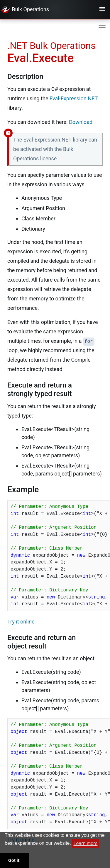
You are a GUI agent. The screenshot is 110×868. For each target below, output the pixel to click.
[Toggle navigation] (102, 10)
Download (81, 122)
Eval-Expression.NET (74, 98)
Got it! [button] (14, 860)
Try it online (21, 622)
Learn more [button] (86, 843)
